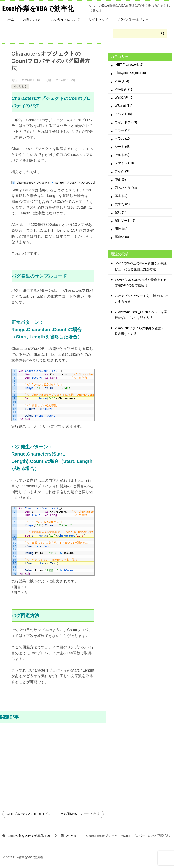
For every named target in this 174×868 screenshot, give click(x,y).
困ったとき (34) (126, 188)
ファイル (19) (124, 163)
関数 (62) (121, 229)
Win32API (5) (124, 97)
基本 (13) (121, 196)
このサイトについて (65, 19)
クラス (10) (123, 138)
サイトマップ (98, 19)
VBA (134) (122, 81)
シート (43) (123, 147)
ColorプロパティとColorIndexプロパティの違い (30, 814)
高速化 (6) (122, 237)
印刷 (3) (120, 179)
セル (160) (122, 155)
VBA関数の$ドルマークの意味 (80, 814)
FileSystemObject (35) (130, 73)
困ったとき (20, 86)
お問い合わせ (33, 19)
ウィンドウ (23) (126, 122)
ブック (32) (123, 171)
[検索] (140, 33)
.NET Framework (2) (129, 65)
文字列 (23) (123, 204)
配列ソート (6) (125, 221)
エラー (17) (123, 130)
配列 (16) (121, 212)
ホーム (9, 19)
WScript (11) (123, 106)
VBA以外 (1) (123, 89)
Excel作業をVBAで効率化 (39, 8)
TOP (29, 836)
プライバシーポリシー (133, 19)
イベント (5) (123, 114)
